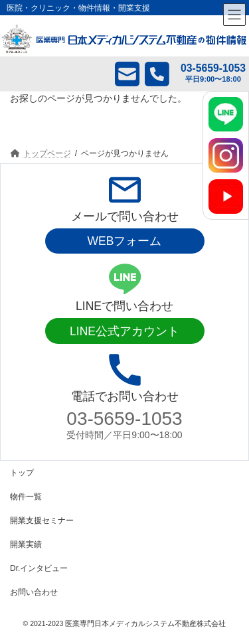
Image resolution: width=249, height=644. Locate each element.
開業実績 (26, 544)
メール (118, 74)
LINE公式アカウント (124, 331)
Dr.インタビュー (39, 568)
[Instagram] (226, 155)
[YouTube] (226, 197)
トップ (22, 473)
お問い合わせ (34, 592)
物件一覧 (26, 497)
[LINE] (226, 114)
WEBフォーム (125, 241)
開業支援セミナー (42, 521)
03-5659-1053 (124, 419)
